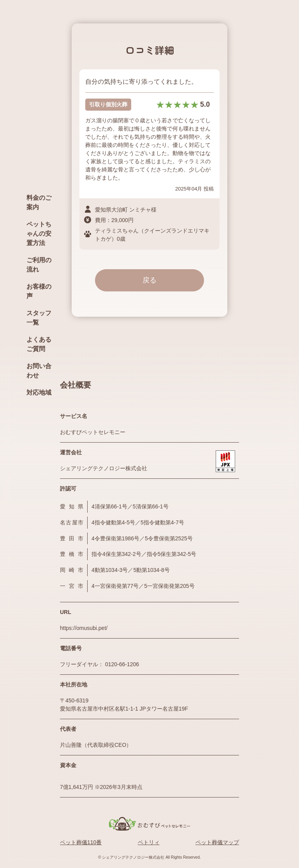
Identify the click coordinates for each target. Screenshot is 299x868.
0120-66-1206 (122, 664)
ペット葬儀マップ (217, 842)
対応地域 (39, 393)
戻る (149, 280)
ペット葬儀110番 (81, 842)
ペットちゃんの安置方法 (39, 234)
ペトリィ (149, 842)
